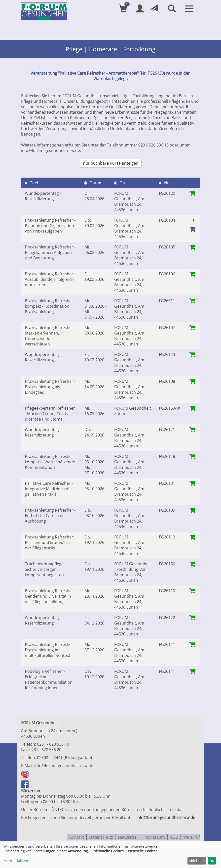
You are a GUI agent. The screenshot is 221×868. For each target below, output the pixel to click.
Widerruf (192, 836)
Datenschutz (101, 836)
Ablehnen (197, 861)
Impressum (154, 836)
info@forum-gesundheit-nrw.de (64, 765)
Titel (31, 182)
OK (212, 861)
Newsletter (128, 836)
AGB (174, 836)
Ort (120, 182)
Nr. (164, 182)
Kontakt (77, 836)
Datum (93, 182)
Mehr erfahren (16, 861)
